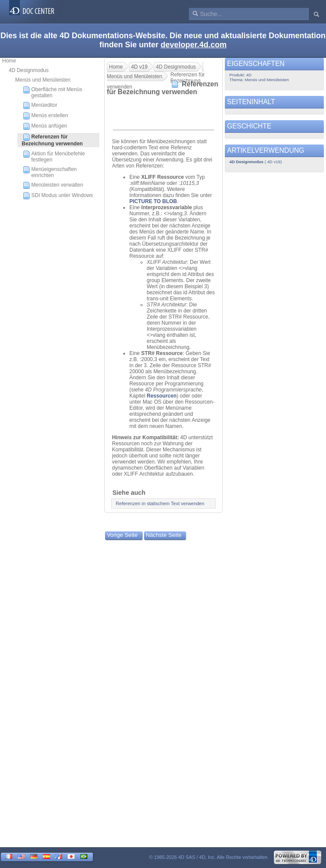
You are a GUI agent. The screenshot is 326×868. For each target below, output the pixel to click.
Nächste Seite (164, 535)
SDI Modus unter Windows (58, 196)
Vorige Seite (122, 535)
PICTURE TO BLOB (153, 201)
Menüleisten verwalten (53, 185)
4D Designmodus (29, 70)
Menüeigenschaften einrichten (50, 172)
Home (9, 61)
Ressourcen (162, 396)
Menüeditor (40, 105)
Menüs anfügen (45, 126)
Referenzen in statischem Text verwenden (160, 503)
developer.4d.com (194, 45)
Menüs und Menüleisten (43, 80)
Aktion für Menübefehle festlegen (54, 157)
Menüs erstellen (46, 116)
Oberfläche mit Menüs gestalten (53, 92)
